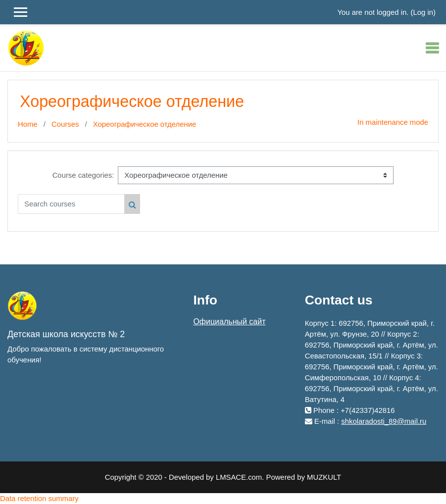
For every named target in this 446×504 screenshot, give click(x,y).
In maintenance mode (393, 122)
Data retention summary (39, 499)
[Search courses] (71, 204)
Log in (423, 12)
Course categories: (83, 175)
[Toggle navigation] (432, 48)
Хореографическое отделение (145, 124)
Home (28, 124)
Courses (65, 124)
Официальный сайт (229, 322)
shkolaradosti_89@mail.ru (384, 421)
